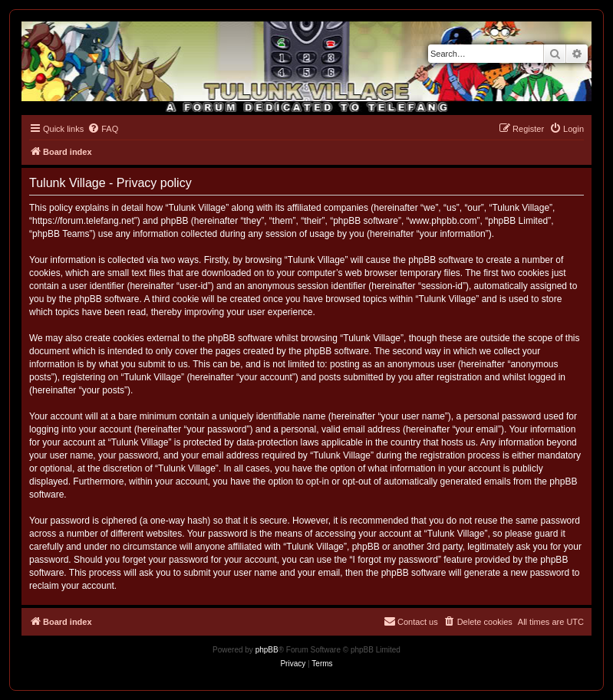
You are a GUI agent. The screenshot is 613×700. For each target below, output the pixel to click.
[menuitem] (103, 129)
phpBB (267, 650)
